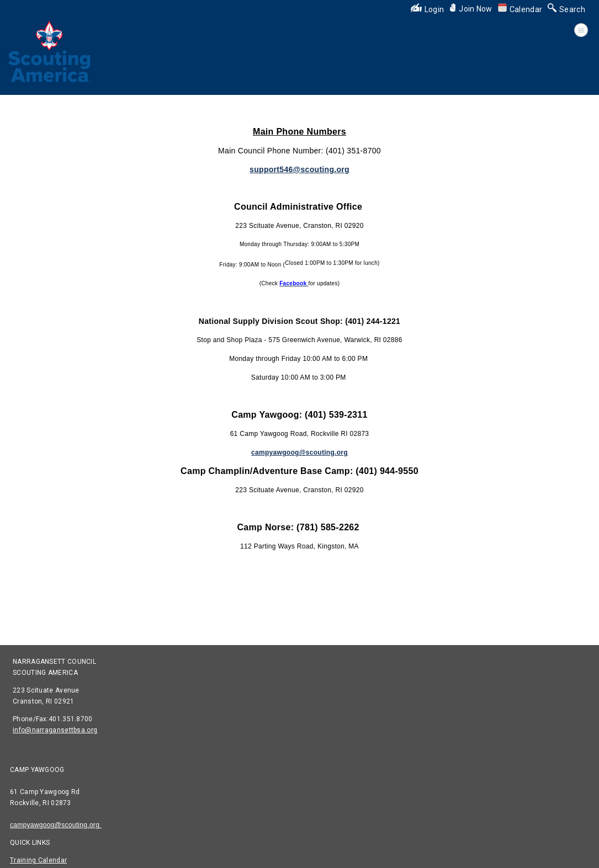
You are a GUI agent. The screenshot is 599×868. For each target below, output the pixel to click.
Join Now (471, 9)
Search (566, 9)
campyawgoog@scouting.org (56, 825)
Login (428, 9)
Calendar (520, 9)
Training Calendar (38, 860)
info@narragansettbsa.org (55, 730)
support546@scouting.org (299, 169)
